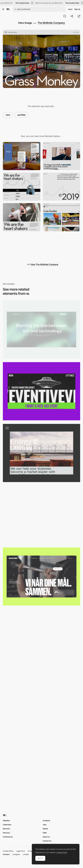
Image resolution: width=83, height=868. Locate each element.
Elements (6, 829)
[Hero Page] (41, 391)
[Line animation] (62, 187)
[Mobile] (22, 156)
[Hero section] (41, 330)
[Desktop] (62, 156)
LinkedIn (26, 854)
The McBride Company (51, 23)
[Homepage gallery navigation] (22, 246)
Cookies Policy (8, 851)
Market (45, 829)
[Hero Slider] (41, 515)
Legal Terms (21, 851)
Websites (6, 821)
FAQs (45, 833)
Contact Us (47, 841)
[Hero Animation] (41, 700)
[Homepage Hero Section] (41, 762)
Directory (6, 833)
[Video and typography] (22, 217)
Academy (46, 821)
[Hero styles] (41, 453)
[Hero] (41, 577)
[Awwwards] (8, 9)
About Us (46, 837)
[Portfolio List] (62, 217)
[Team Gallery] (22, 187)
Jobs (45, 825)
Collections (7, 825)
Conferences (8, 837)
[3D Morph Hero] (41, 638)
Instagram (16, 854)
